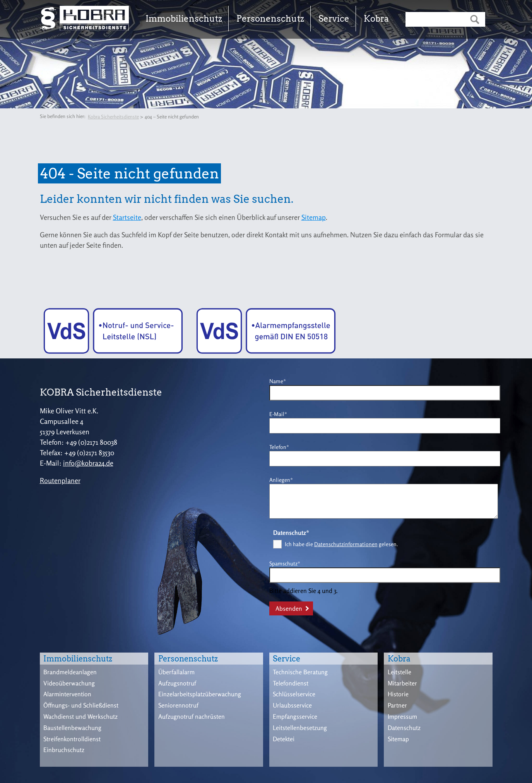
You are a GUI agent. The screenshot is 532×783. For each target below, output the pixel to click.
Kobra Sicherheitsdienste (113, 117)
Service (334, 19)
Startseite (127, 217)
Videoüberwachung (69, 683)
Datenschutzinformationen (346, 544)
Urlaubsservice (292, 705)
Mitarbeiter (402, 683)
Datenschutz (404, 728)
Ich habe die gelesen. (341, 544)
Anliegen (281, 479)
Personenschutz (270, 19)
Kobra (376, 19)
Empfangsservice (295, 716)
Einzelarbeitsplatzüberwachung (200, 694)
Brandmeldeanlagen (70, 672)
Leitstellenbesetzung (300, 728)
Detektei (284, 739)
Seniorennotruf (178, 705)
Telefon (281, 446)
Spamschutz (285, 563)
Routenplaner (60, 480)
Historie (398, 694)
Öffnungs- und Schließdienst (81, 705)
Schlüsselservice (294, 694)
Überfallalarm (176, 672)
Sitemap (314, 217)
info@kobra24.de (88, 463)
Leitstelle (399, 672)
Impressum (402, 716)
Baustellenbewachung (72, 728)
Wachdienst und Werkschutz (80, 716)
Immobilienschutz (184, 19)
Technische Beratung (300, 672)
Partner (397, 705)
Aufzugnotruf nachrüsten (192, 716)
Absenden (289, 608)
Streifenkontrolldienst (72, 739)
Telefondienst (291, 683)
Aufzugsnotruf (177, 683)
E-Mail (281, 414)
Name (281, 381)
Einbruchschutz (64, 750)
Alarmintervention (67, 694)
